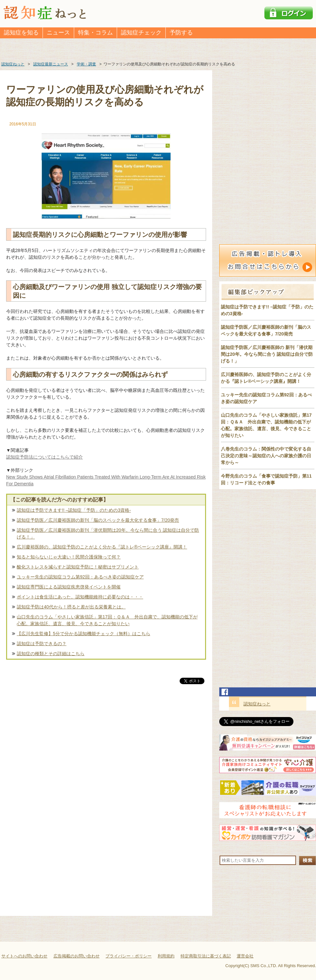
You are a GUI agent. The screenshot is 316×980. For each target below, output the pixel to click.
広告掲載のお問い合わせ (77, 956)
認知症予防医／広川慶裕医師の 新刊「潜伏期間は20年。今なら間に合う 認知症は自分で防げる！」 (267, 354)
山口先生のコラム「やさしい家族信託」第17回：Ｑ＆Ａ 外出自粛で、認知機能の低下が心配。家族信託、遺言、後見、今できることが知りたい (107, 620)
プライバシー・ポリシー (128, 956)
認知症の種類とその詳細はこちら (51, 654)
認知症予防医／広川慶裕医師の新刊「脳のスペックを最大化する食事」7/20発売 (98, 520)
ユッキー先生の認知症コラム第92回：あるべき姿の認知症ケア (80, 577)
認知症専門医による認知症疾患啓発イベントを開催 (69, 587)
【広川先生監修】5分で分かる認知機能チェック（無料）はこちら (84, 634)
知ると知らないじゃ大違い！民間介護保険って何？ (69, 557)
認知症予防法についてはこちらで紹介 (44, 457)
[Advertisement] (106, 753)
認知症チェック (141, 33)
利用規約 (166, 956)
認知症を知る (21, 33)
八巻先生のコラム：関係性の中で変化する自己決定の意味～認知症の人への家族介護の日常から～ (266, 456)
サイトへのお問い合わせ (24, 956)
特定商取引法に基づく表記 (206, 956)
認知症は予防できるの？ (42, 644)
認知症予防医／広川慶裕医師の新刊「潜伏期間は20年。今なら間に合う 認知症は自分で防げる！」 (108, 534)
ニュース (58, 33)
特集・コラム (95, 33)
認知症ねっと (257, 704)
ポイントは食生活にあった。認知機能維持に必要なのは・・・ (80, 597)
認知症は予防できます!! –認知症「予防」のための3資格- (74, 510)
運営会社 (245, 956)
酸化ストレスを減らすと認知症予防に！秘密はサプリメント (78, 567)
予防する (181, 33)
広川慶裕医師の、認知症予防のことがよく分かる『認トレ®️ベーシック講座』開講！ (102, 547)
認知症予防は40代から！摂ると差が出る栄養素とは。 (71, 607)
